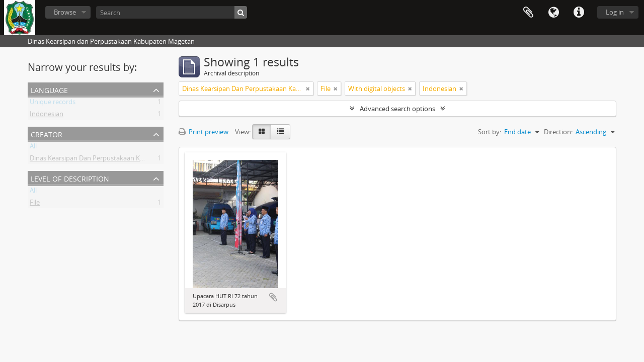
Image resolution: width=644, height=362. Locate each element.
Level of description (70, 178)
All (33, 148)
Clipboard (528, 13)
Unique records (53, 104)
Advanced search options (397, 109)
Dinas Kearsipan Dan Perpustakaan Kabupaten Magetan (113, 160)
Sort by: (490, 132)
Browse (65, 12)
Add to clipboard (273, 297)
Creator (47, 133)
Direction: (558, 132)
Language (553, 13)
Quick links (579, 13)
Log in (615, 12)
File (35, 204)
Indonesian (47, 116)
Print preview (204, 132)
